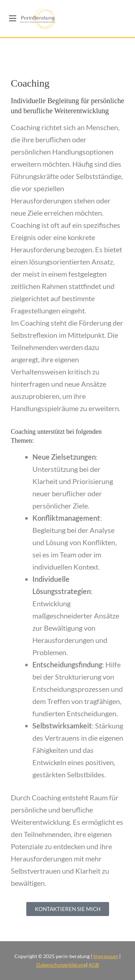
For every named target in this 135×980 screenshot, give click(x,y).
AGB (94, 965)
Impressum (106, 956)
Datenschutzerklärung (61, 965)
